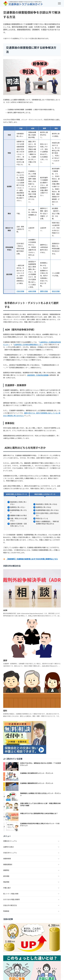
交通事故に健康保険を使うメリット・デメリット (37, 783)
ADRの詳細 (32, 291)
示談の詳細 (20, 291)
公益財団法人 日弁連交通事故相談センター (28, 345)
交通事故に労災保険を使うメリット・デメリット (37, 773)
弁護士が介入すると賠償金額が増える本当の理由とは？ (39, 813)
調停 (5, 660)
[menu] (59, 3)
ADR (5, 610)
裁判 (5, 711)
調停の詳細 (44, 291)
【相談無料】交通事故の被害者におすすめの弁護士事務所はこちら (32, 559)
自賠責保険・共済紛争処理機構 (38, 375)
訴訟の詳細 (56, 291)
